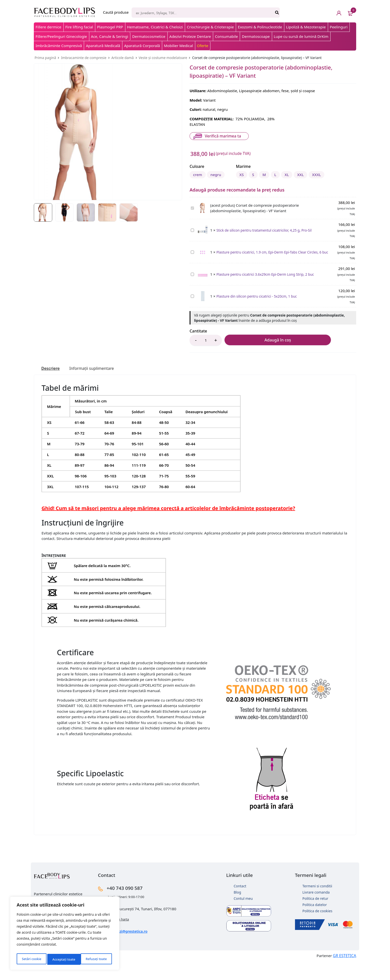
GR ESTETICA (345, 974)
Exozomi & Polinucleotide (260, 27)
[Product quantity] (206, 359)
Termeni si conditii (317, 905)
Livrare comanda (316, 911)
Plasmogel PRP (110, 27)
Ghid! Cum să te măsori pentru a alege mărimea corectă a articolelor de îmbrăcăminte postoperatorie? (168, 527)
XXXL (294, 193)
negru (221, 174)
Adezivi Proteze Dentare (190, 36)
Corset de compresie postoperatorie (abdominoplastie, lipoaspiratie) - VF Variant (191, 224)
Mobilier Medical (178, 46)
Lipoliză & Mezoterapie (306, 27)
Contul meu (243, 917)
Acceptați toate (96, 959)
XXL (274, 193)
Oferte (203, 46)
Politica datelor (315, 923)
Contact (240, 905)
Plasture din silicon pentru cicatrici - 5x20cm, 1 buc (191, 312)
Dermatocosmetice (149, 36)
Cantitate (198, 349)
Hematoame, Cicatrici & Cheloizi (155, 27)
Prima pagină (45, 58)
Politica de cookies (317, 930)
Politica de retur (315, 917)
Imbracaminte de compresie (84, 58)
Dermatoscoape (256, 36)
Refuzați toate (63, 959)
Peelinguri (339, 27)
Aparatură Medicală (103, 46)
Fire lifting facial (79, 27)
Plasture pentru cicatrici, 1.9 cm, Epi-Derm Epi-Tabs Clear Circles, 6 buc (191, 268)
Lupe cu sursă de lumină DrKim (301, 36)
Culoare (197, 166)
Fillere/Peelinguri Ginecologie (61, 36)
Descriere (52, 387)
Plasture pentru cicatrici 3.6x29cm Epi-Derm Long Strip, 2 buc (191, 290)
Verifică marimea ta (222, 136)
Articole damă (123, 58)
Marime (197, 185)
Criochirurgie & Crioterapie (210, 27)
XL (256, 193)
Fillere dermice (49, 27)
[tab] (52, 387)
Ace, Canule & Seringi (110, 36)
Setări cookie (31, 959)
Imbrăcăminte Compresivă (59, 46)
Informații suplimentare (97, 387)
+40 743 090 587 (132, 906)
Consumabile (226, 36)
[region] (65, 935)
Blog (238, 911)
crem (199, 174)
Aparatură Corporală (142, 46)
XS (196, 193)
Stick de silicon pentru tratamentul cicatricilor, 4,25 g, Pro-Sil (191, 246)
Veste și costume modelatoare (163, 58)
